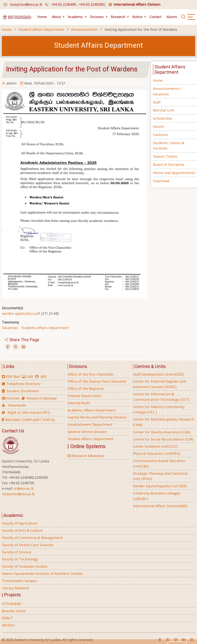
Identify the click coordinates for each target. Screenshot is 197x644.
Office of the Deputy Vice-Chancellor (97, 381)
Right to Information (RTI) (29, 412)
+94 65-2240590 (91, 4)
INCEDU (8, 625)
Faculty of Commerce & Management (32, 538)
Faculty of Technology (20, 559)
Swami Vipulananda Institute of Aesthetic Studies (42, 574)
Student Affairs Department (41, 29)
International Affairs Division (133, 4)
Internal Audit (79, 403)
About (56, 17)
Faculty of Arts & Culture (22, 530)
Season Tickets (165, 156)
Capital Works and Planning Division (97, 417)
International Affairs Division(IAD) (160, 506)
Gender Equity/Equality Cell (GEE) (160, 486)
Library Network (15, 588)
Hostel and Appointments (174, 173)
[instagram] (176, 640)
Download (161, 181)
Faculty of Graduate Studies (25, 566)
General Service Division (87, 432)
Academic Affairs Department (92, 410)
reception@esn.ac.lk (26, 4)
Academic (75, 17)
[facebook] (160, 640)
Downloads (17, 405)
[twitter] (168, 640)
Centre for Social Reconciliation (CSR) (163, 439)
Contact (155, 17)
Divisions (97, 17)
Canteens (160, 135)
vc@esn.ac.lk (24, 488)
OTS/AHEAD (12, 604)
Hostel (158, 127)
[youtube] (192, 640)
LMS (30, 377)
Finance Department (84, 396)
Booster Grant (14, 611)
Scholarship (162, 118)
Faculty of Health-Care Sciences (28, 545)
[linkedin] (184, 640)
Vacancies (10, 328)
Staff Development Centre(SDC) (158, 374)
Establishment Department (90, 424)
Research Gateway (42, 398)
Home (42, 17)
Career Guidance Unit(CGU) (155, 446)
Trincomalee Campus (19, 581)
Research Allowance (86, 456)
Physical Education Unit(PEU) (157, 453)
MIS (43, 377)
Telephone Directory (24, 384)
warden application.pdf (21, 313)
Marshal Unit (164, 110)
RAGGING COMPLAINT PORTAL (29, 420)
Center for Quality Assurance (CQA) (162, 432)
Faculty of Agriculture (20, 523)
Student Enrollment (23, 391)
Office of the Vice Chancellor (91, 374)
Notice (137, 17)
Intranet (13, 398)
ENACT (7, 618)
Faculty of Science (17, 552)
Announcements (84, 29)
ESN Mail (13, 377)
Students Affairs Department (45, 328)
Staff (157, 102)
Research (118, 17)
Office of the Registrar (86, 388)
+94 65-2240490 (64, 4)
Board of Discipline (168, 165)
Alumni (172, 17)
